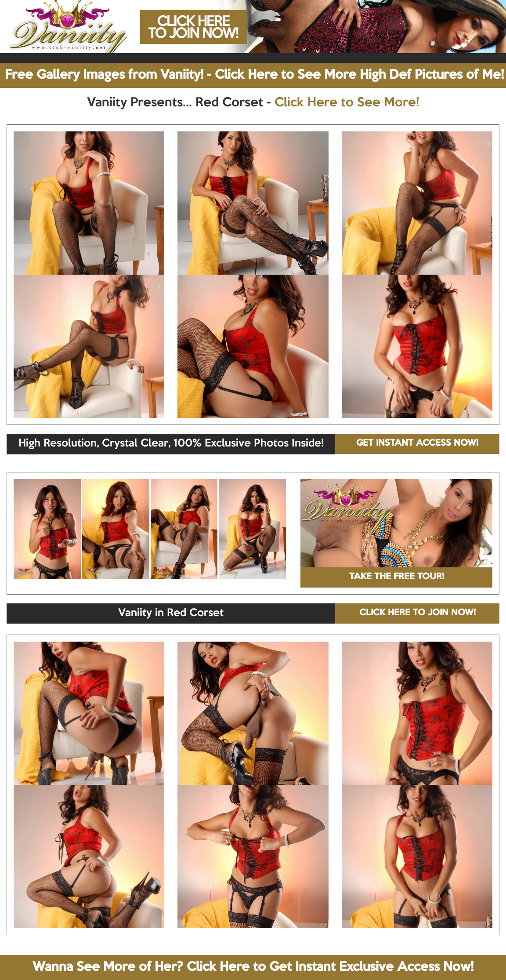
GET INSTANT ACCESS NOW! (417, 443)
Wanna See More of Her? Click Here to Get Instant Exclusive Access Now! (253, 967)
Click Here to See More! (347, 103)
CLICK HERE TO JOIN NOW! (417, 613)
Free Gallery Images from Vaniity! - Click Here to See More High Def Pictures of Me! (254, 75)
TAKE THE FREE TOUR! (397, 577)
